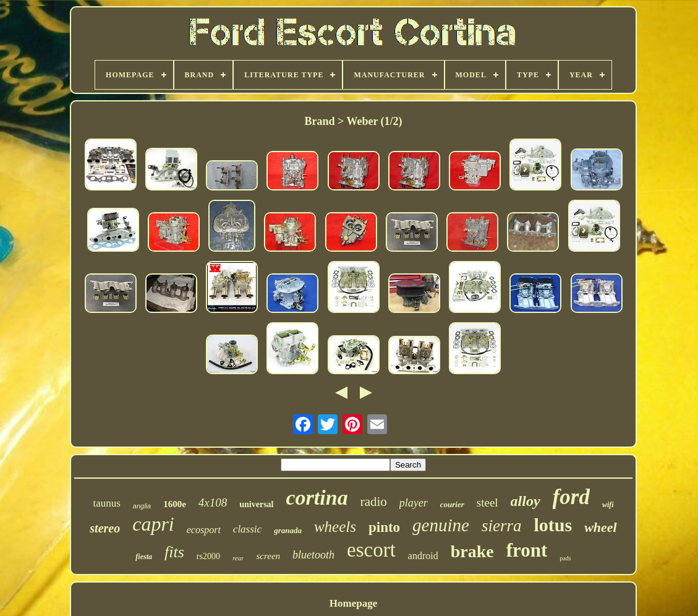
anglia (142, 506)
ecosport (204, 530)
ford (571, 497)
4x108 (213, 503)
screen (268, 556)
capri (153, 524)
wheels (335, 527)
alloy (526, 501)
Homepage (353, 603)
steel (487, 503)
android (423, 556)
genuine (441, 525)
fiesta (144, 557)
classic (247, 529)
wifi (608, 505)
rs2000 (208, 556)
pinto (384, 527)
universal (256, 504)
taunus (106, 503)
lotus (553, 525)
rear (238, 558)
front (527, 550)
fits (174, 552)
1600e (175, 504)
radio (374, 502)
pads (565, 558)
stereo (105, 528)
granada (288, 530)
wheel (601, 527)
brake (472, 551)
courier (452, 504)
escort (371, 550)
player (414, 503)
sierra (502, 526)
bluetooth (313, 555)
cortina (317, 498)
